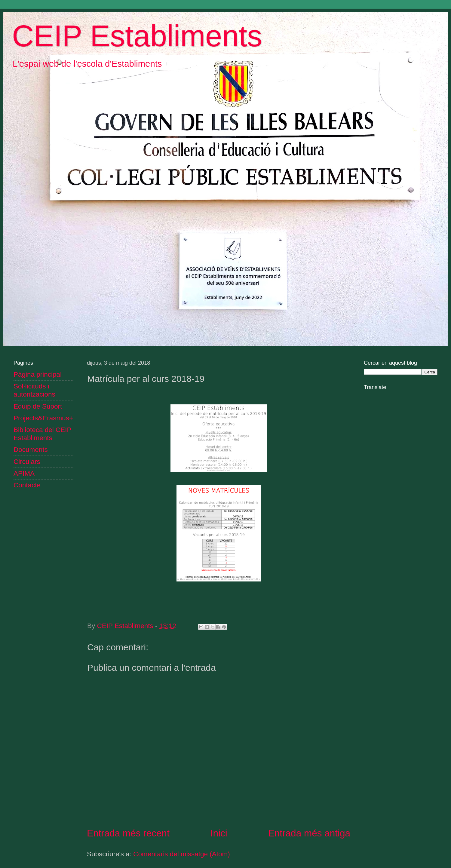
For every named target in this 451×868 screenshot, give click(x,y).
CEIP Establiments (137, 36)
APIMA (24, 473)
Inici (219, 833)
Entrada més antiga (309, 833)
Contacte (27, 485)
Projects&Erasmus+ (43, 418)
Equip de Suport (38, 406)
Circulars (27, 462)
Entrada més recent (128, 833)
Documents (31, 450)
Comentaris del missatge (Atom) (181, 854)
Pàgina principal (38, 374)
